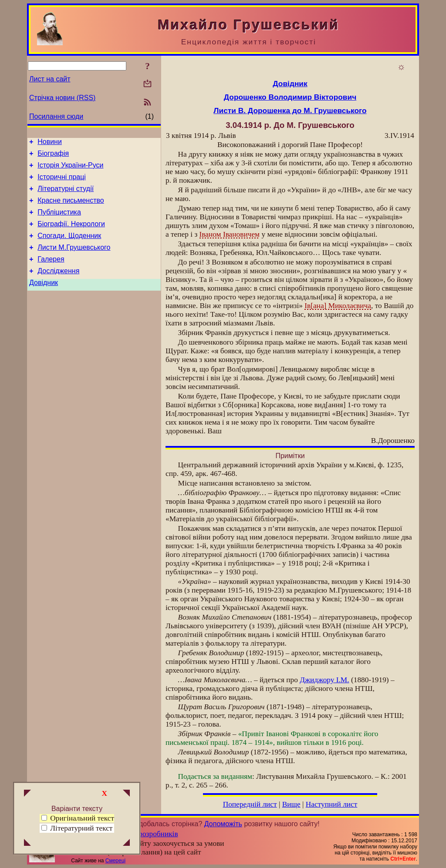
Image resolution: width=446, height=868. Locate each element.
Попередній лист (250, 804)
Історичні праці (62, 182)
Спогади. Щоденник (69, 247)
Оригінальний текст (78, 818)
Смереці (115, 861)
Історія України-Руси (70, 169)
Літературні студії (66, 195)
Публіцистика (59, 221)
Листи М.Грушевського (74, 260)
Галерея (51, 273)
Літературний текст (81, 828)
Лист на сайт (50, 79)
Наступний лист (332, 804)
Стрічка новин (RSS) (62, 98)
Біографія (53, 156)
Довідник (44, 300)
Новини (50, 143)
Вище (291, 804)
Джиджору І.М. (324, 680)
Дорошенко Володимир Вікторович (290, 97)
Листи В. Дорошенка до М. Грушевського (290, 111)
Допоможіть (223, 824)
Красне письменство (71, 208)
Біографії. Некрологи (71, 234)
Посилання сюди (56, 116)
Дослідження (58, 287)
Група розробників (148, 834)
